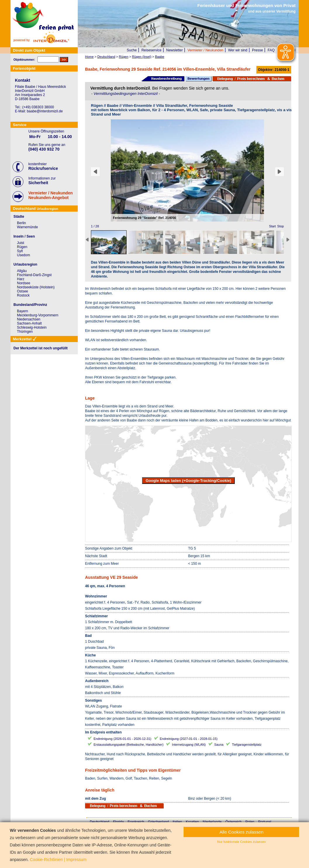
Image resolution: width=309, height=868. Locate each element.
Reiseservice (152, 50)
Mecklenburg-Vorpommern (38, 315)
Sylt (20, 251)
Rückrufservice (43, 168)
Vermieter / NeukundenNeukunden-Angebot (51, 195)
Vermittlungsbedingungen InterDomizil (126, 94)
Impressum (76, 860)
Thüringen (25, 332)
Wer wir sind (238, 50)
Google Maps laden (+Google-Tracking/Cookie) (188, 481)
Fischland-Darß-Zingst (34, 275)
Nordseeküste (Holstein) (36, 287)
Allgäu (22, 271)
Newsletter (174, 50)
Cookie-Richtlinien (46, 860)
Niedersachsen (29, 319)
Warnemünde (27, 227)
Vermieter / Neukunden (205, 50)
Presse (257, 50)
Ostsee (23, 291)
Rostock (23, 295)
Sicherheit (38, 183)
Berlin (21, 223)
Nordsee (24, 283)
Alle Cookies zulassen (242, 832)
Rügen (22, 247)
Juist (21, 243)
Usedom (24, 255)
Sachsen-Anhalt (29, 323)
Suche (132, 50)
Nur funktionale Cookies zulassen (241, 842)
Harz (21, 279)
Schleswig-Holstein (32, 327)
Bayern (23, 311)
